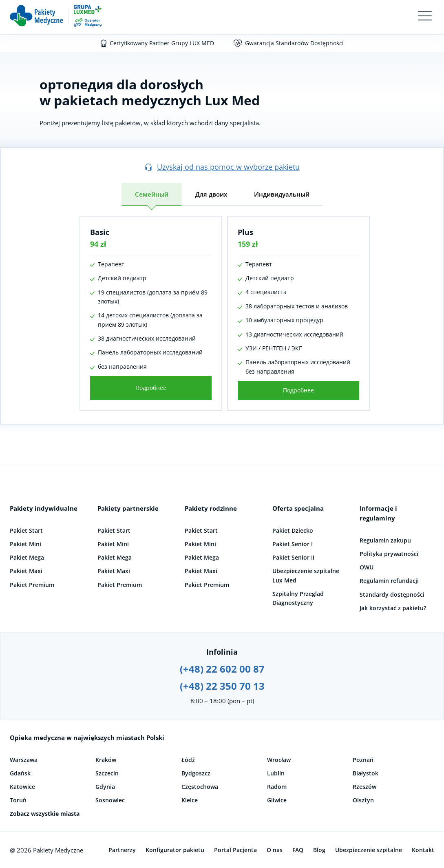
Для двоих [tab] (211, 194)
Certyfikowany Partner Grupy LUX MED (162, 43)
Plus (241, 232)
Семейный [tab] (152, 194)
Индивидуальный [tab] (282, 194)
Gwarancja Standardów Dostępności (294, 43)
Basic (95, 232)
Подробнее (146, 388)
